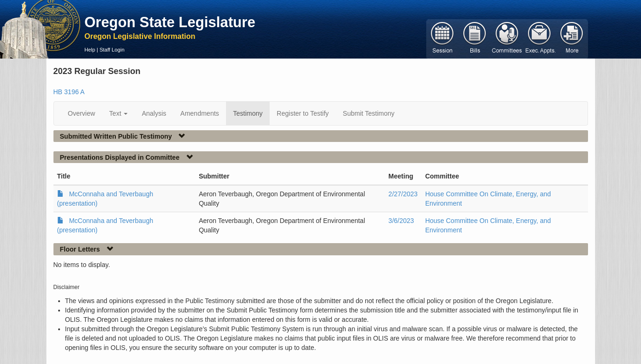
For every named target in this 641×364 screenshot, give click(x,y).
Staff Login (112, 50)
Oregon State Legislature (170, 22)
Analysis (154, 113)
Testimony (248, 113)
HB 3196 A (69, 92)
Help (90, 50)
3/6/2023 (401, 221)
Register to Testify (303, 113)
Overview (82, 113)
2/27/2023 (403, 194)
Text (119, 113)
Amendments (200, 113)
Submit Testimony (369, 113)
